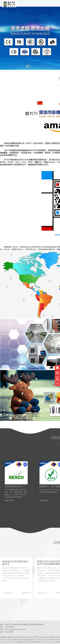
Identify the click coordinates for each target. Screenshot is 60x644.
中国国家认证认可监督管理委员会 (24, 640)
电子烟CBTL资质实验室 (39, 637)
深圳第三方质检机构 (16, 642)
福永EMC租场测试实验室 (33, 642)
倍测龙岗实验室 (54, 637)
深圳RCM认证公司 (43, 640)
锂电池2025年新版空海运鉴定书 (19, 637)
